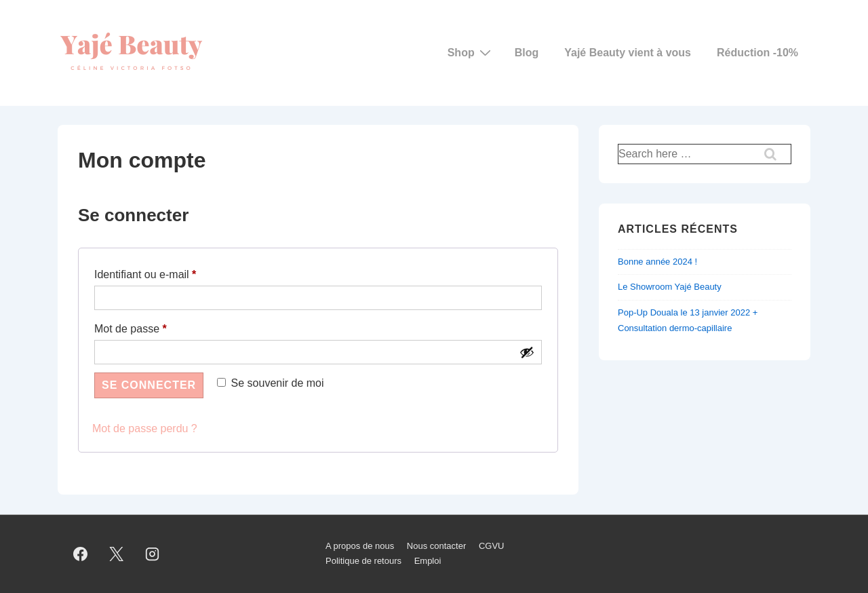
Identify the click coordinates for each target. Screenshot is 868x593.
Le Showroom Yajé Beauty (670, 287)
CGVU (492, 546)
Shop (471, 52)
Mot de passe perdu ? (145, 428)
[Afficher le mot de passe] (527, 352)
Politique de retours (363, 561)
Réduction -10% (757, 53)
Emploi (428, 561)
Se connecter (149, 385)
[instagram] (153, 554)
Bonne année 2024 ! (657, 262)
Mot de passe (156, 326)
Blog (527, 53)
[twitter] (117, 554)
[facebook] (81, 554)
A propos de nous (360, 546)
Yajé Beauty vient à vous (628, 53)
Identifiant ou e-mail (171, 272)
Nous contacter (436, 546)
